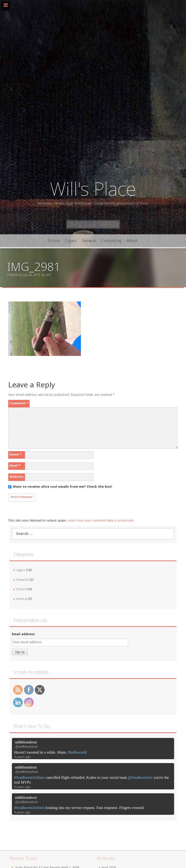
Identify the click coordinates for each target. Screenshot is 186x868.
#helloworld (77, 752)
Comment (19, 404)
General (89, 241)
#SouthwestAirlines (29, 777)
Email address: (24, 634)
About (132, 241)
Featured (22, 580)
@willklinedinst (26, 747)
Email (15, 466)
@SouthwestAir (140, 777)
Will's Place (93, 188)
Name (15, 455)
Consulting (111, 241)
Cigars (71, 241)
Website (16, 477)
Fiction (54, 241)
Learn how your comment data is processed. (101, 521)
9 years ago (22, 757)
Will (48, 275)
